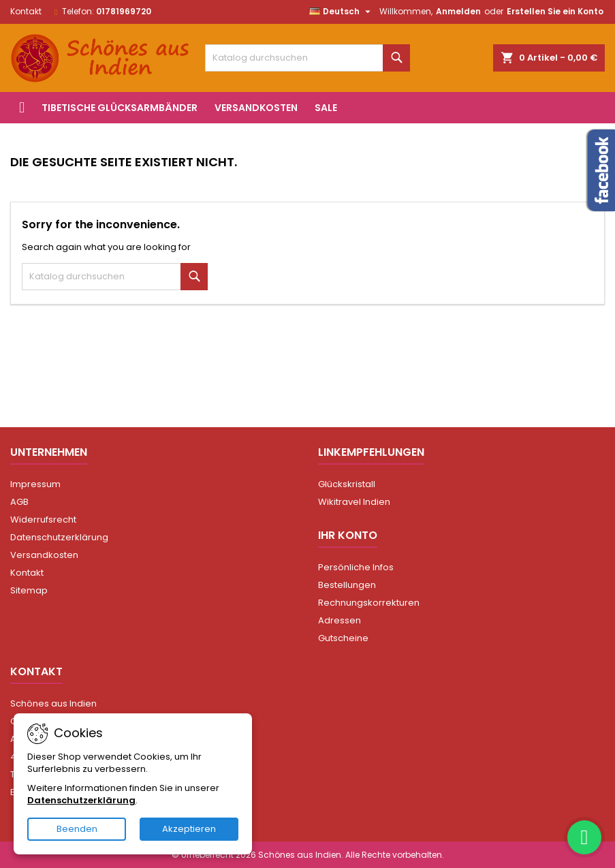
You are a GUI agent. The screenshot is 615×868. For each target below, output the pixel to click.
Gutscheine (343, 638)
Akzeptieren (189, 829)
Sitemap (29, 590)
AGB (19, 502)
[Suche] (307, 58)
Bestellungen (347, 585)
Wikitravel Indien (354, 502)
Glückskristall (347, 484)
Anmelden (458, 11)
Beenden (77, 829)
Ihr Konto (348, 535)
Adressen (340, 620)
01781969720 (124, 11)
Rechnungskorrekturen (369, 603)
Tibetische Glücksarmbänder (120, 108)
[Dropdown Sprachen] (342, 12)
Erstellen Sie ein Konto (555, 11)
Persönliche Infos (356, 567)
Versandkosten (256, 108)
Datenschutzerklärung (59, 537)
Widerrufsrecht (43, 520)
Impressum (35, 484)
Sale (326, 108)
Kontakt (26, 11)
